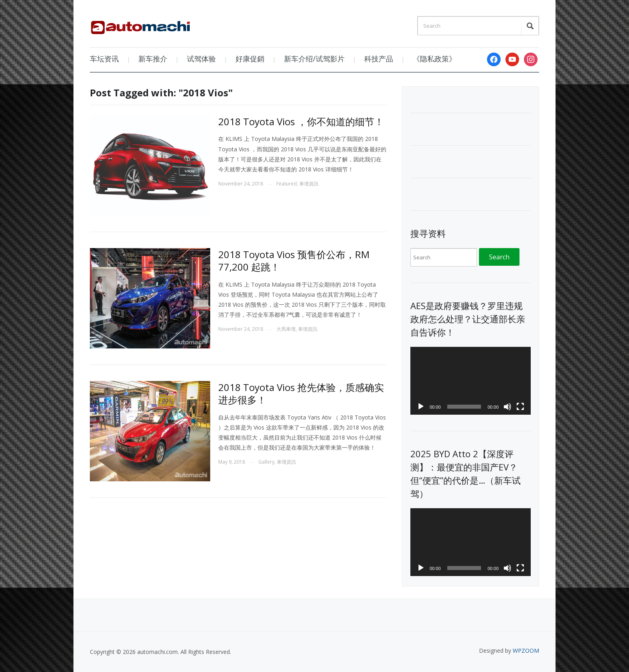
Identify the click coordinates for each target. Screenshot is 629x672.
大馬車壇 (286, 329)
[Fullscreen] (520, 407)
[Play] (421, 407)
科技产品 (379, 59)
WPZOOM (526, 651)
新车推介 (153, 59)
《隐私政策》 (434, 59)
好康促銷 (250, 59)
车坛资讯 (104, 59)
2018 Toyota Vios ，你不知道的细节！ (301, 121)
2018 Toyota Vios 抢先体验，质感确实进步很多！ (301, 393)
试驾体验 (201, 59)
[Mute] (507, 407)
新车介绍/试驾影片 (314, 59)
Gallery (266, 462)
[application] (471, 381)
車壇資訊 (309, 184)
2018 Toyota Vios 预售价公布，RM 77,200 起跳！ (294, 261)
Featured (287, 184)
